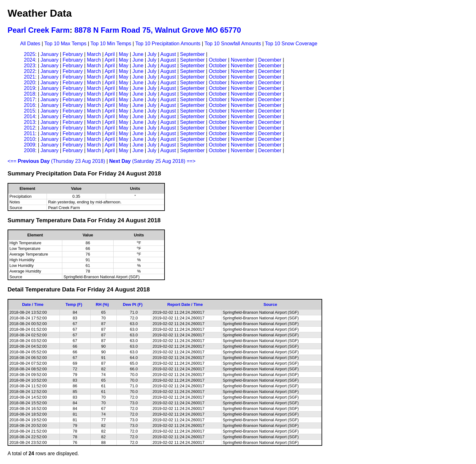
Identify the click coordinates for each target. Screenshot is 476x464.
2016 (30, 105)
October (218, 60)
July (152, 54)
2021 (30, 77)
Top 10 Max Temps (65, 44)
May (124, 54)
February (73, 54)
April (110, 54)
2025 (30, 54)
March (94, 54)
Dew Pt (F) (133, 304)
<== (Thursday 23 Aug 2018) (56, 161)
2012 (30, 128)
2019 (30, 88)
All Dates (30, 44)
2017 (30, 99)
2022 (30, 71)
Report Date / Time (185, 304)
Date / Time (33, 304)
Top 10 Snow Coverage (291, 44)
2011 (30, 133)
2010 (30, 139)
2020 (30, 83)
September (192, 54)
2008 (30, 150)
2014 (30, 116)
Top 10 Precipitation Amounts (168, 44)
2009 (30, 145)
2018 (30, 94)
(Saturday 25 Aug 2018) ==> (152, 161)
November (243, 60)
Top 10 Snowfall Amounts (233, 44)
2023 (30, 66)
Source (270, 304)
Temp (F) (74, 304)
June (138, 54)
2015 (30, 111)
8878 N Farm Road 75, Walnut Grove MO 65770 (158, 30)
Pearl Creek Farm (39, 30)
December (270, 60)
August (168, 54)
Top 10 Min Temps (111, 44)
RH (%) (102, 304)
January (50, 54)
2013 (30, 122)
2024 (30, 60)
